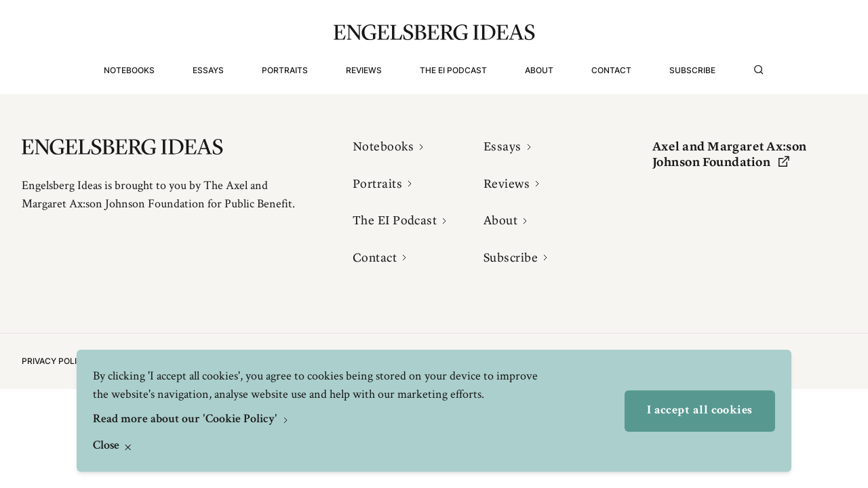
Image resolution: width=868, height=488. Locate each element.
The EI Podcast (453, 70)
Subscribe (692, 70)
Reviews (364, 70)
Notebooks (129, 70)
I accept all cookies (700, 411)
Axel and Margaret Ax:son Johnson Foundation (730, 154)
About (539, 70)
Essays (208, 70)
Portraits (285, 70)
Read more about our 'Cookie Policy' (186, 420)
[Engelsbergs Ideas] (434, 32)
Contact (611, 70)
